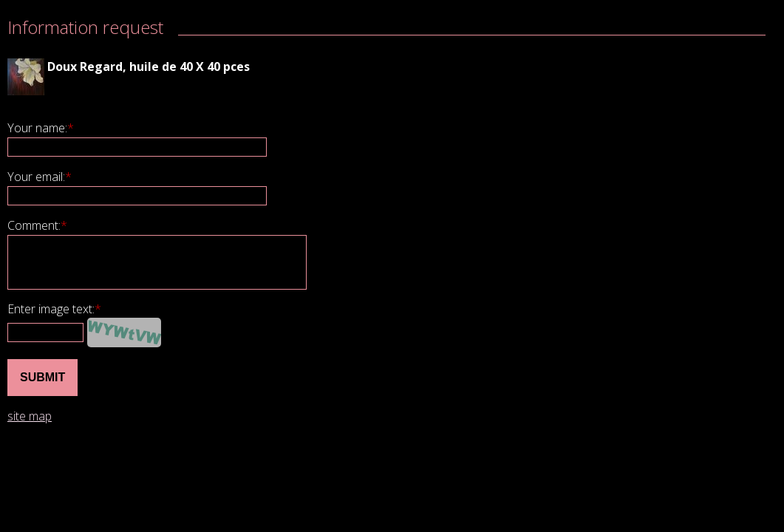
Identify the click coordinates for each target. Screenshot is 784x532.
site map (30, 416)
